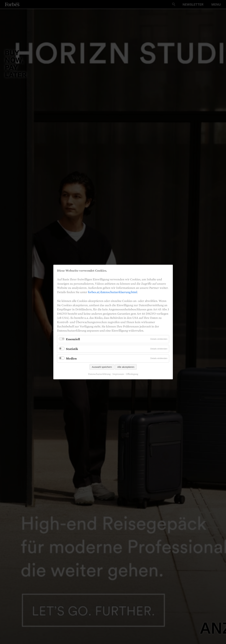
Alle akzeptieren (126, 367)
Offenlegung (132, 374)
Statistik (72, 349)
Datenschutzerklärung (99, 374)
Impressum (118, 374)
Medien (71, 358)
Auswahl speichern (102, 367)
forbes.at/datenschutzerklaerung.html (113, 292)
